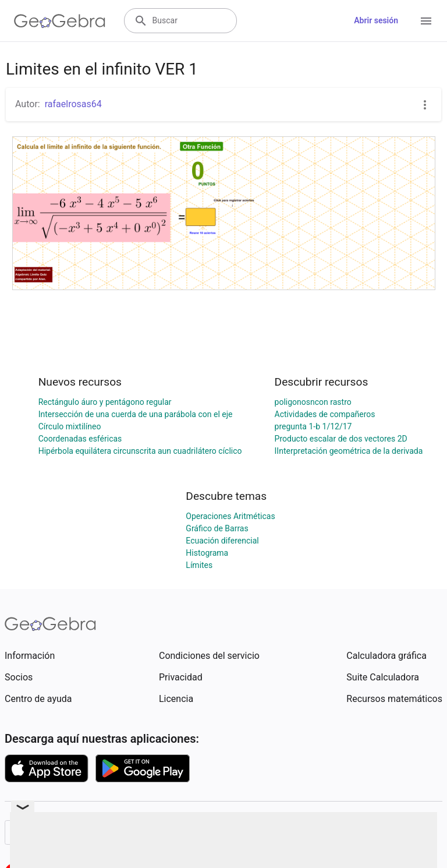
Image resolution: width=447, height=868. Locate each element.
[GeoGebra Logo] (60, 21)
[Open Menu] (426, 21)
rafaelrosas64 (73, 104)
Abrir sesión (376, 20)
